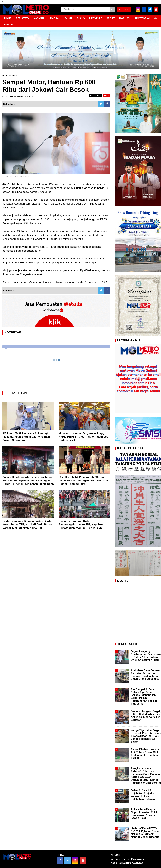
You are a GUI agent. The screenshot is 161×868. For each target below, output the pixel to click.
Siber (126, 859)
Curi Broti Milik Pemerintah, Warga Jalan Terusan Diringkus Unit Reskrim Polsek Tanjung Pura (83, 481)
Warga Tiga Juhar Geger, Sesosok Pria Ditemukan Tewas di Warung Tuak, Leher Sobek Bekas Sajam (146, 736)
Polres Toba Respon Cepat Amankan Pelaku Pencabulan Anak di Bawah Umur (145, 814)
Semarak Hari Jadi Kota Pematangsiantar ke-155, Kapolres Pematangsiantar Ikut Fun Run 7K (81, 525)
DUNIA (69, 18)
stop (107, 95)
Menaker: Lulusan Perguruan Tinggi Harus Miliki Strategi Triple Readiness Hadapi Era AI (83, 437)
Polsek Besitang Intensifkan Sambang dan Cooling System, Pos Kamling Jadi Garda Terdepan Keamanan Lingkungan (28, 481)
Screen (124, 9)
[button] (155, 17)
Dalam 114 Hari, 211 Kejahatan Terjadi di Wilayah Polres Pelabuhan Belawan (143, 795)
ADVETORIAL (142, 18)
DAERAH (55, 18)
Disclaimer (138, 859)
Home (5, 75)
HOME (8, 18)
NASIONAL (40, 18)
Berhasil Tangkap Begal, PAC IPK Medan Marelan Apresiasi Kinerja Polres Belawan (146, 716)
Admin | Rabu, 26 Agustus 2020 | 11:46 (18, 96)
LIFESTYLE (96, 18)
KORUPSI (125, 18)
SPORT (111, 18)
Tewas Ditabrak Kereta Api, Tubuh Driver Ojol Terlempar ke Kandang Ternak (145, 754)
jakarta (14, 75)
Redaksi (115, 859)
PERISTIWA (22, 18)
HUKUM (9, 24)
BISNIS (81, 18)
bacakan (96, 95)
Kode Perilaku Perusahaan (127, 863)
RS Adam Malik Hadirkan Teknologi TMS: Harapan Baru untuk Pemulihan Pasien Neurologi (26, 437)
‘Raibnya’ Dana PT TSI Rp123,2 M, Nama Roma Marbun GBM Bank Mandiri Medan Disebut (145, 833)
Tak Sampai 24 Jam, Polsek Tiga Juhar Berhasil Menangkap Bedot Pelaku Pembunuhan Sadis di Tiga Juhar (144, 697)
